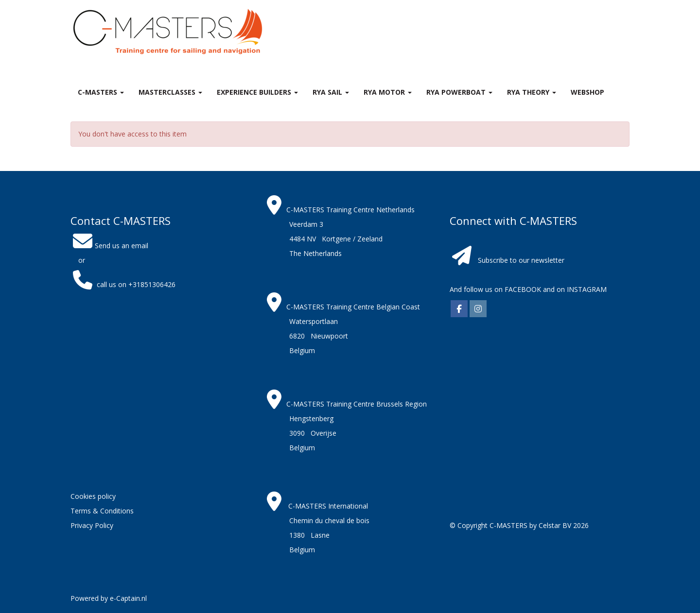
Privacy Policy (92, 525)
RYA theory (532, 92)
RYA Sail (331, 92)
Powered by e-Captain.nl (109, 598)
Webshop (587, 92)
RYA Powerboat (459, 92)
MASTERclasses (170, 92)
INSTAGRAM (587, 289)
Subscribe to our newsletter (521, 260)
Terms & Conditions (102, 511)
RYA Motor (388, 92)
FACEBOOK (522, 289)
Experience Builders (257, 92)
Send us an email (109, 246)
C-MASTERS (101, 92)
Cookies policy (93, 496)
